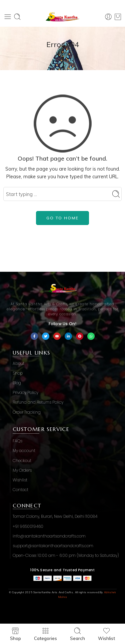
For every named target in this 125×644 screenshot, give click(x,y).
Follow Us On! (63, 324)
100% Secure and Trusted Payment (62, 570)
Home (63, 54)
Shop (15, 634)
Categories (45, 634)
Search (77, 634)
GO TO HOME (62, 218)
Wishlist (106, 634)
